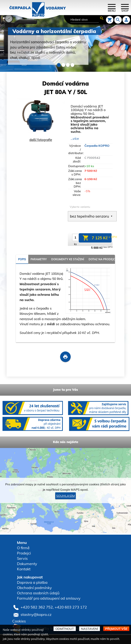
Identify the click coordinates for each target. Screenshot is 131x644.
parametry (39, 259)
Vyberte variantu (80, 207)
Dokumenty (27, 564)
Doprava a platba (32, 582)
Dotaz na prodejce (103, 259)
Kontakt (24, 569)
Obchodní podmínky (34, 588)
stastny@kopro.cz (36, 614)
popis (22, 259)
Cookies (19, 621)
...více (75, 139)
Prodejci (24, 553)
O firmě (23, 548)
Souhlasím (66, 496)
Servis (22, 558)
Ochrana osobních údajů (38, 593)
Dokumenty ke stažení (68, 259)
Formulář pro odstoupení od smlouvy (49, 598)
